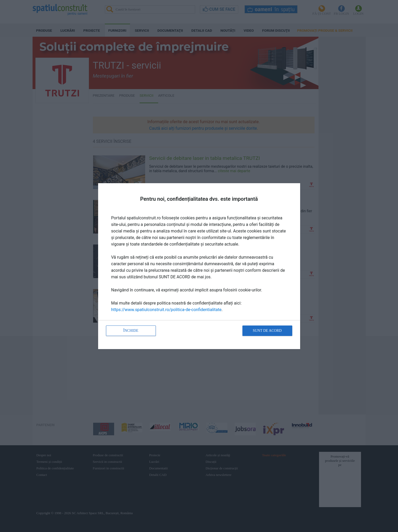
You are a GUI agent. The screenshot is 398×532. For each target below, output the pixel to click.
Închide (131, 331)
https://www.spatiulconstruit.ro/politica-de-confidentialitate (166, 310)
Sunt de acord (267, 331)
